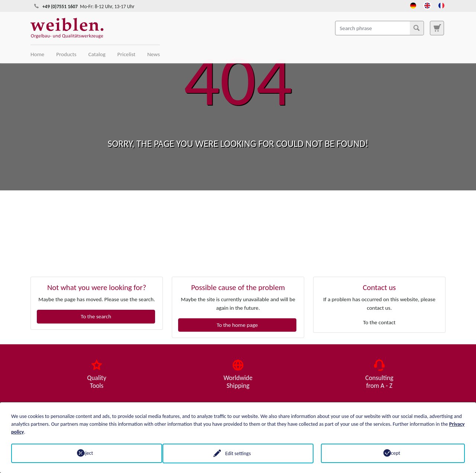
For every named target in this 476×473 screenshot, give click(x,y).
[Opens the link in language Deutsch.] (413, 5)
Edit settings (238, 453)
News (154, 54)
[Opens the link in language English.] (427, 5)
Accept (393, 453)
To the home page (237, 325)
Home (37, 54)
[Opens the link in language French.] (441, 5)
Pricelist (126, 54)
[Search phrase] (379, 28)
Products (66, 54)
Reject (83, 453)
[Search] (416, 28)
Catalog (97, 54)
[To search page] (437, 28)
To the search (96, 316)
